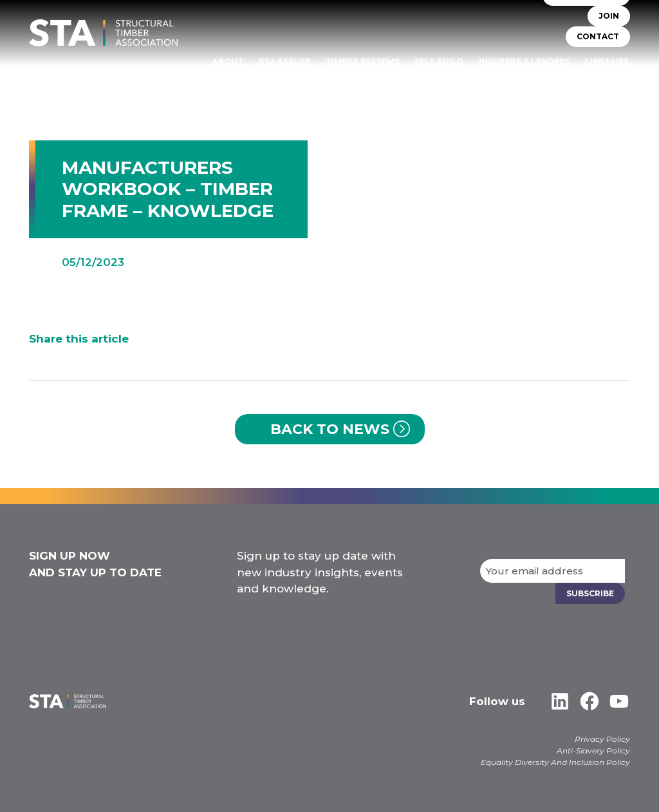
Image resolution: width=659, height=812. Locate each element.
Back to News (330, 429)
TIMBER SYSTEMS (363, 61)
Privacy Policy (602, 739)
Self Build (440, 61)
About (230, 61)
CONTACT (598, 37)
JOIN (609, 16)
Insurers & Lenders (524, 61)
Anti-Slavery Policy (593, 751)
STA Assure (286, 61)
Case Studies (599, 80)
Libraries (608, 61)
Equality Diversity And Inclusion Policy (555, 762)
